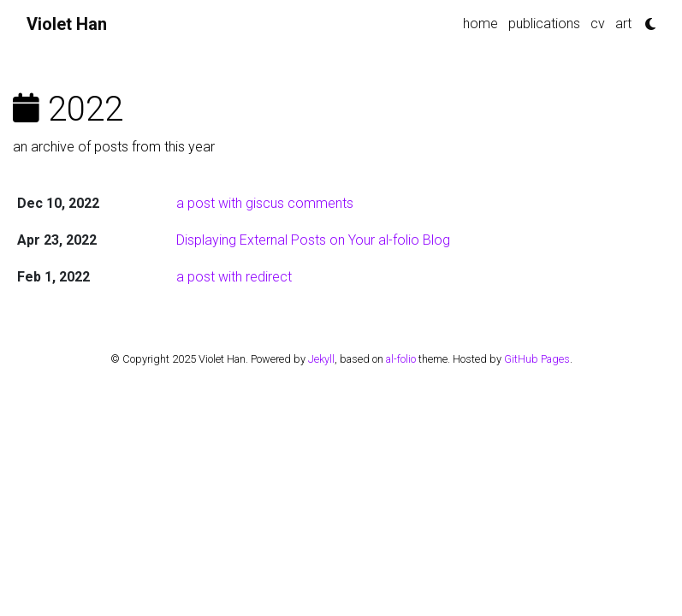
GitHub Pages (537, 359)
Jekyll (321, 359)
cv (598, 24)
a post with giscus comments (265, 203)
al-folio (401, 359)
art (623, 24)
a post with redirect (234, 277)
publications (544, 24)
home (480, 24)
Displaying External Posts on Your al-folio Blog (313, 240)
